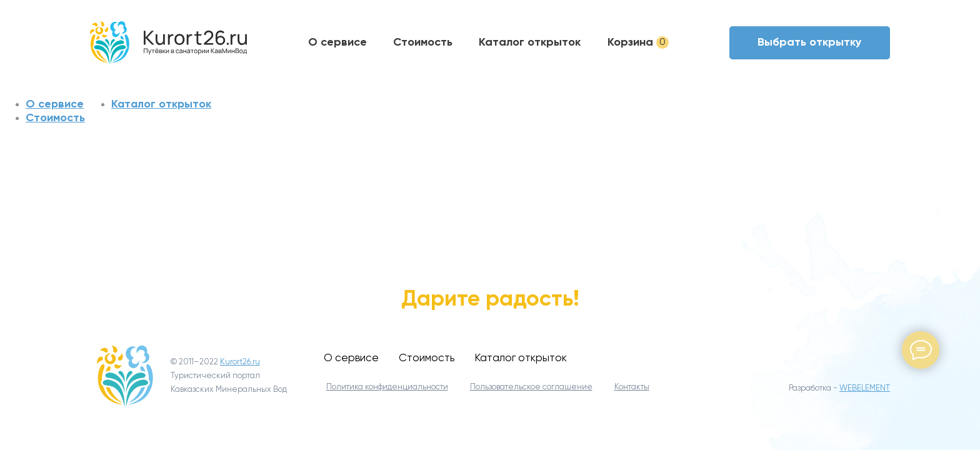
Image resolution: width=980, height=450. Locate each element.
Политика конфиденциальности (387, 387)
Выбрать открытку (810, 42)
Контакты (632, 387)
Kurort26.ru (240, 362)
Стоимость (423, 42)
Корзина (638, 42)
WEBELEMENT (865, 388)
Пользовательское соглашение (531, 387)
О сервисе (337, 42)
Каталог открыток (530, 42)
